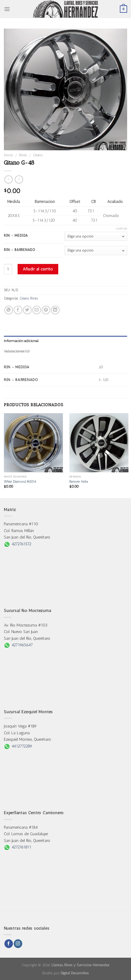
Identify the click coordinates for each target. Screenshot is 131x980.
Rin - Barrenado (20, 250)
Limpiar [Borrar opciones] (121, 229)
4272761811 (18, 847)
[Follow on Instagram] (18, 944)
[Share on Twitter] (27, 310)
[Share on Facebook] (18, 310)
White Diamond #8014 (20, 481)
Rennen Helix (79, 481)
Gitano (38, 155)
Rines (23, 155)
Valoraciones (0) (17, 351)
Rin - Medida (16, 236)
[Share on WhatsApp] (9, 310)
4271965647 (18, 645)
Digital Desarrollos (75, 973)
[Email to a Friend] (37, 310)
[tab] (65, 341)
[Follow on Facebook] (9, 944)
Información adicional (21, 341)
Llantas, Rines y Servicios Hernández (80, 965)
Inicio (8, 155)
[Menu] (7, 9)
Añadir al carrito (38, 269)
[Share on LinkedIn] (55, 310)
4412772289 (18, 746)
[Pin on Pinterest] (46, 310)
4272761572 (18, 544)
